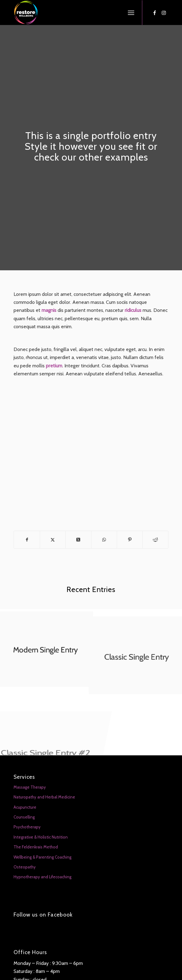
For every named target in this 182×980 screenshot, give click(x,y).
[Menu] (131, 13)
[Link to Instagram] (164, 13)
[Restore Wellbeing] (75, 13)
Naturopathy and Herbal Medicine (44, 797)
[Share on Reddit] (155, 540)
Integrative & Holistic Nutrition (41, 837)
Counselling (24, 817)
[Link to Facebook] (155, 13)
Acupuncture (25, 807)
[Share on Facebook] (27, 540)
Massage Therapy (30, 787)
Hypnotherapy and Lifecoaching (42, 877)
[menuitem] (131, 13)
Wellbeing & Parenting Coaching (42, 857)
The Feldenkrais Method (36, 847)
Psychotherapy (27, 827)
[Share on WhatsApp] (104, 540)
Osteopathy (25, 867)
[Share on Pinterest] (130, 540)
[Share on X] (53, 540)
